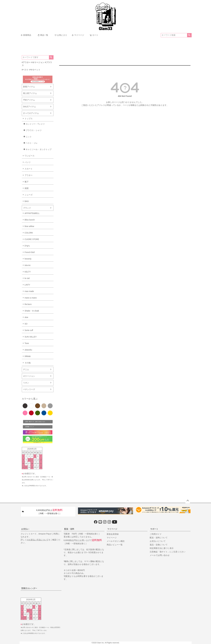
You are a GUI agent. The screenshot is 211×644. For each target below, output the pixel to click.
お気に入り (61, 35)
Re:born (28, 304)
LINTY (27, 285)
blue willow (29, 226)
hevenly (28, 259)
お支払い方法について (38, 540)
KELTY (28, 272)
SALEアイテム (30, 107)
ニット (29, 137)
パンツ (28, 162)
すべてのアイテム (31, 113)
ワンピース (30, 156)
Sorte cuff (29, 330)
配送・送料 (69, 529)
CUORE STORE (32, 239)
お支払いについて (158, 541)
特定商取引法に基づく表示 (162, 548)
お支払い (25, 529)
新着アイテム (29, 87)
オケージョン (29, 376)
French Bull (30, 252)
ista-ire (28, 265)
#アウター (26, 62)
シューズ (29, 195)
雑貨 (27, 188)
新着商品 (26, 35)
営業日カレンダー (29, 588)
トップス (29, 119)
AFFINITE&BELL (32, 213)
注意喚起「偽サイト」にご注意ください (168, 552)
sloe (26, 317)
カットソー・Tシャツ (35, 124)
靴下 (27, 182)
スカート (29, 169)
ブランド (27, 208)
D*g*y (27, 246)
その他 (28, 363)
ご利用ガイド (156, 534)
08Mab (28, 356)
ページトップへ (188, 501)
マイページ (78, 35)
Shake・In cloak (32, 311)
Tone (27, 343)
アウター (29, 175)
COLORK (29, 233)
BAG (27, 201)
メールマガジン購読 (116, 541)
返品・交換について (159, 545)
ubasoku (28, 350)
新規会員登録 (113, 534)
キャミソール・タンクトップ (39, 149)
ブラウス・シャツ (34, 130)
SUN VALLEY (31, 337)
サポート (154, 529)
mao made (29, 291)
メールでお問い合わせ (160, 555)
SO (26, 324)
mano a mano (31, 298)
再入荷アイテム (30, 93)
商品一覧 (43, 35)
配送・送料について (159, 538)
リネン (26, 383)
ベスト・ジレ (32, 143)
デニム (26, 369)
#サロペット (35, 70)
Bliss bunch (30, 220)
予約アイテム (29, 100)
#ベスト (25, 70)
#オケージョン (38, 62)
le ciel (27, 278)
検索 (189, 35)
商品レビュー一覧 (115, 545)
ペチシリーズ (29, 389)
